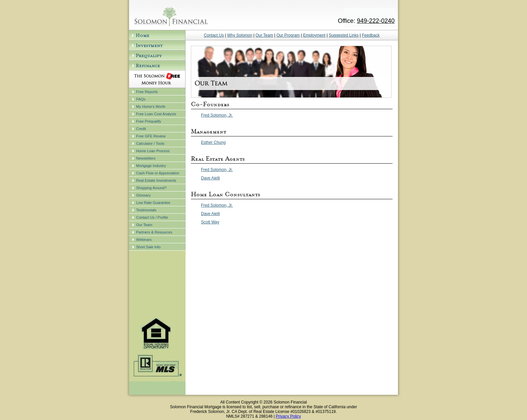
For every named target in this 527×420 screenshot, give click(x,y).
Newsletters (146, 158)
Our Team (144, 225)
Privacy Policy (289, 416)
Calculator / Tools (150, 143)
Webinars (144, 240)
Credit (141, 129)
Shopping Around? (151, 188)
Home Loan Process (153, 151)
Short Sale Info (148, 247)
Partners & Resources (154, 232)
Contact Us (214, 35)
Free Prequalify (149, 121)
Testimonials (146, 210)
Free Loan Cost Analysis (156, 114)
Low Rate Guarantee (153, 203)
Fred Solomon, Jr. (217, 115)
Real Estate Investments (156, 180)
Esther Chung (213, 142)
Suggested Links (344, 35)
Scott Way (210, 222)
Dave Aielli (210, 178)
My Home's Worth (151, 107)
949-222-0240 (376, 21)
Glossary (143, 195)
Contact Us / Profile (152, 217)
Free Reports (147, 92)
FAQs (141, 99)
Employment (314, 35)
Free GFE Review (151, 136)
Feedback (371, 35)
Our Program (288, 35)
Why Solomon (240, 35)
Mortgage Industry (151, 166)
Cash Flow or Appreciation (158, 173)
